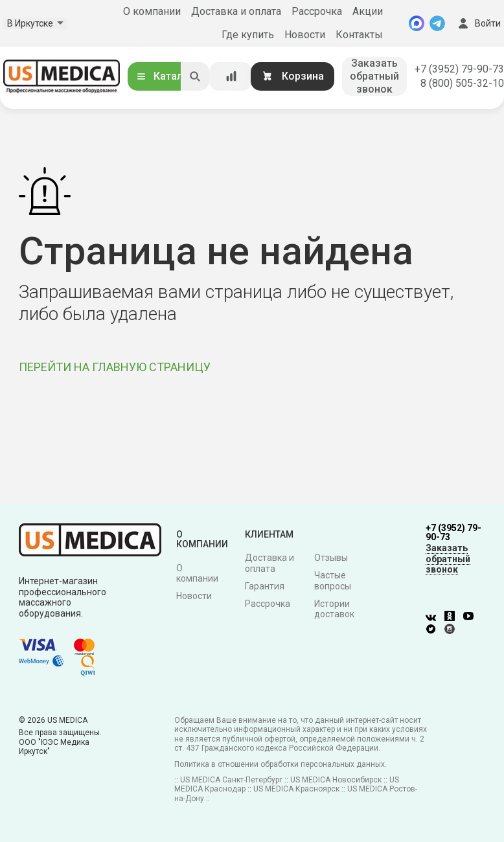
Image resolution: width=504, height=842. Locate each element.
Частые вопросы (333, 581)
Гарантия (265, 586)
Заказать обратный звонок (374, 76)
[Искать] (195, 76)
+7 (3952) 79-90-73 (459, 69)
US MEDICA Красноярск (296, 789)
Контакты (359, 35)
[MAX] (417, 23)
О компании (152, 11)
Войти (478, 23)
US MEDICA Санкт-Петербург (231, 780)
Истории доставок (334, 609)
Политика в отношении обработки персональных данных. (281, 764)
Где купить (248, 35)
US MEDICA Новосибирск (336, 780)
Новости (305, 35)
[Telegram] (437, 23)
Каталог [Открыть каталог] (165, 76)
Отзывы (331, 558)
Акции (368, 11)
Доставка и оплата (236, 11)
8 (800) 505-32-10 (462, 83)
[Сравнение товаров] (231, 76)
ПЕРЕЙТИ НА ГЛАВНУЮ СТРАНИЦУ (115, 367)
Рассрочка (317, 11)
